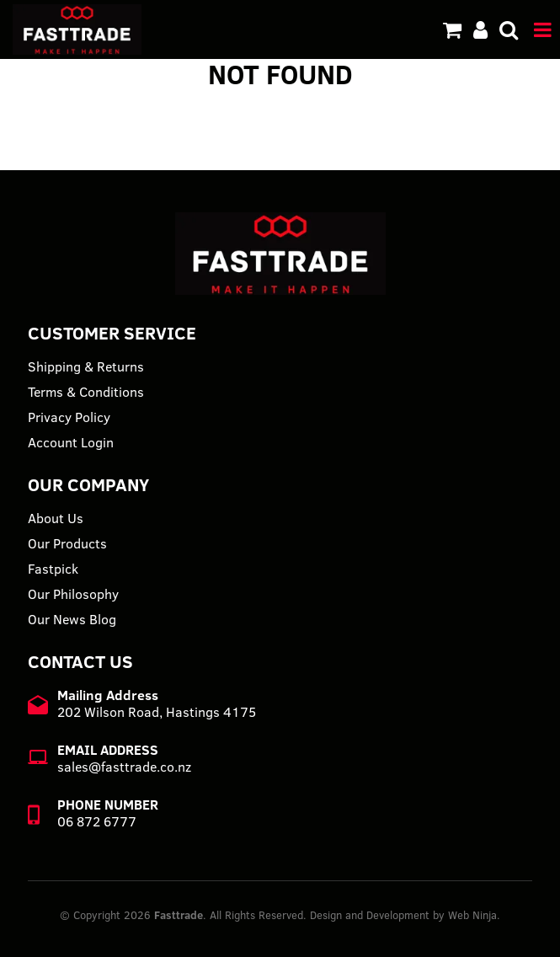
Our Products (67, 543)
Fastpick (53, 569)
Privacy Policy (69, 417)
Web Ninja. (474, 915)
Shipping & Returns (86, 366)
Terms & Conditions (86, 392)
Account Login (71, 442)
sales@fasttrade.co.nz (124, 767)
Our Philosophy (73, 594)
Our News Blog (72, 619)
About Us (56, 518)
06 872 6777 (97, 821)
